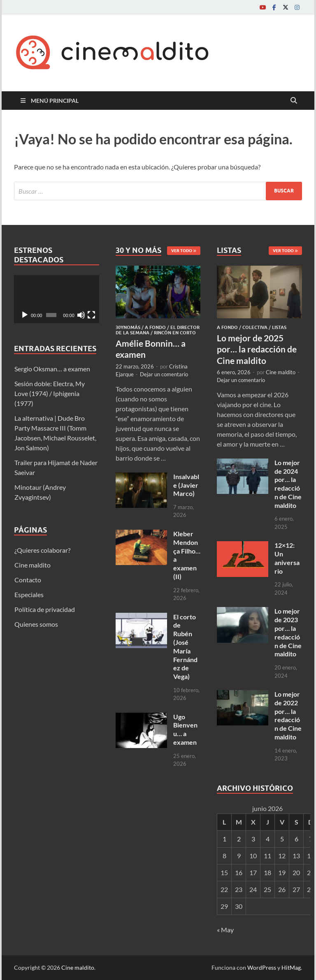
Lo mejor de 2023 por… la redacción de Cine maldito (288, 632)
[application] (57, 299)
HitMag (291, 967)
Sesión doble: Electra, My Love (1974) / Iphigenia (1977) (50, 393)
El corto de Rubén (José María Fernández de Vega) (185, 647)
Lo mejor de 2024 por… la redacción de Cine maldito (288, 484)
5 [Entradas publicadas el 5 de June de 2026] (282, 839)
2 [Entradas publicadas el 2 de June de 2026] (239, 839)
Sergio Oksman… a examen (52, 369)
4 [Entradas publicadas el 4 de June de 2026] (268, 839)
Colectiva (255, 327)
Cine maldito (33, 565)
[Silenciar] (81, 315)
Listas (279, 327)
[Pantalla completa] (91, 315)
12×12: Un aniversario (287, 558)
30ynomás (128, 327)
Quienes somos (36, 624)
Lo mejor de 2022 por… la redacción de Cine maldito (288, 715)
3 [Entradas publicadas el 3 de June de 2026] (253, 839)
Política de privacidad (45, 609)
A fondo (155, 327)
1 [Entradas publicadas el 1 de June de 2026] (224, 839)
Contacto (28, 580)
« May (225, 930)
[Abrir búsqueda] (294, 101)
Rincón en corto (175, 333)
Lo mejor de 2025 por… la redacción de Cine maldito (257, 349)
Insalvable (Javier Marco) (186, 485)
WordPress (262, 967)
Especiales (29, 594)
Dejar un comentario (164, 374)
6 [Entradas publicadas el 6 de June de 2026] (296, 839)
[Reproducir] (25, 315)
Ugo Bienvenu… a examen (185, 729)
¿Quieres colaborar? (42, 550)
